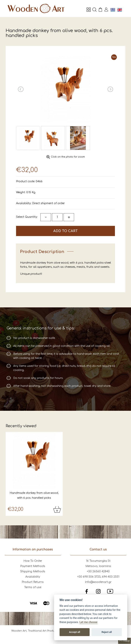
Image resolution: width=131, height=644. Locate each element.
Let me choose (89, 622)
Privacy (124, 641)
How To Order (33, 561)
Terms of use (33, 587)
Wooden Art (36, 8)
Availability (33, 577)
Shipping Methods (33, 571)
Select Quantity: (27, 217)
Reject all (107, 632)
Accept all (74, 632)
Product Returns (33, 582)
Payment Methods (33, 566)
